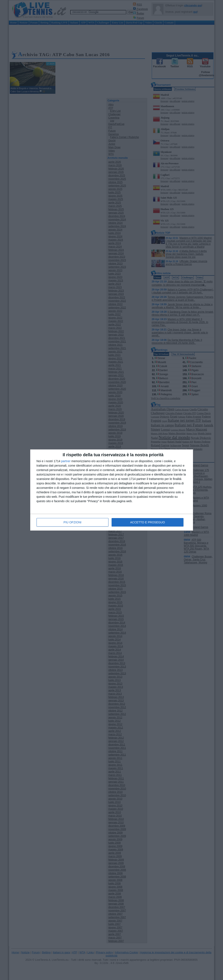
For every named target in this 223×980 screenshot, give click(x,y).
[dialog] (112, 490)
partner (66, 461)
